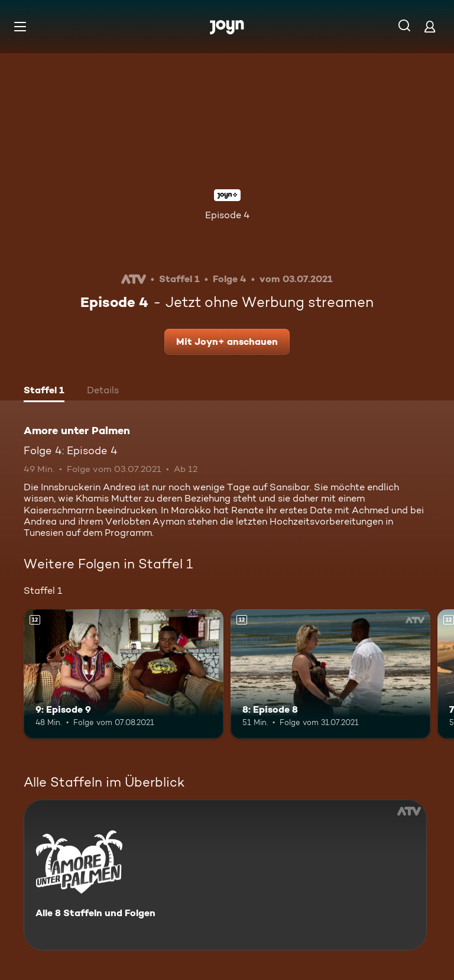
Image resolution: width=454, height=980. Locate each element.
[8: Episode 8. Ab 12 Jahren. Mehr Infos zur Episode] (330, 674)
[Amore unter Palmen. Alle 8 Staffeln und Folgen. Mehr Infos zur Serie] (225, 875)
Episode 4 (227, 215)
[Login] (430, 26)
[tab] (44, 392)
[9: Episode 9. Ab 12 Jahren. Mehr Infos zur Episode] (124, 674)
